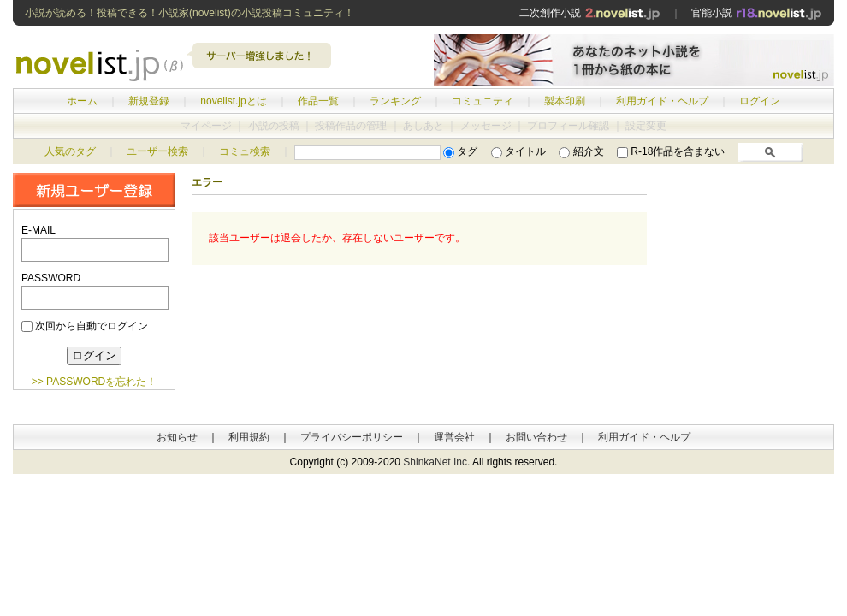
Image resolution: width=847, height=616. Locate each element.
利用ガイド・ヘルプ (662, 101)
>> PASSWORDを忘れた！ (94, 382)
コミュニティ (483, 101)
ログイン (760, 101)
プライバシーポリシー (352, 437)
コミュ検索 (245, 151)
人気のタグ (70, 151)
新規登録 (149, 101)
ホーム (82, 101)
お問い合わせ (536, 437)
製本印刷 (565, 101)
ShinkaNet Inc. (436, 462)
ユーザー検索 (157, 151)
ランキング (395, 101)
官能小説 (757, 13)
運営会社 (454, 437)
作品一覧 (318, 101)
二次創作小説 (589, 13)
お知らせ (177, 437)
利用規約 (249, 437)
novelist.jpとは (233, 101)
